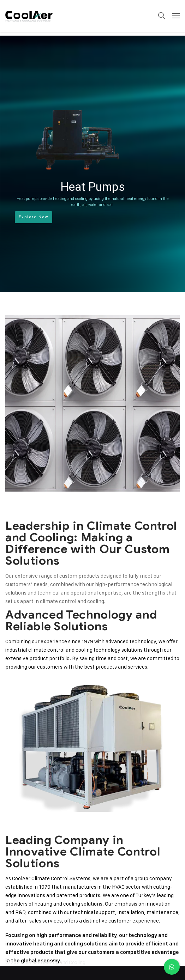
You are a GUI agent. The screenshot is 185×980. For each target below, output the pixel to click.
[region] (92, 164)
